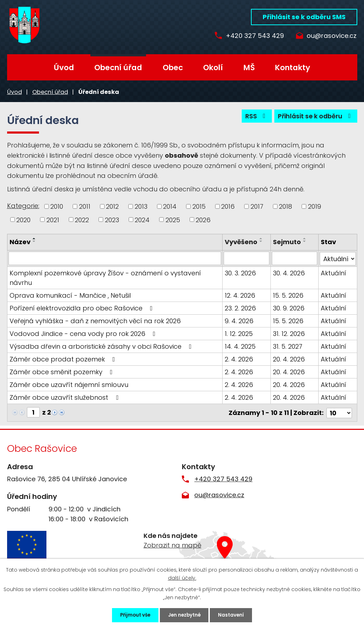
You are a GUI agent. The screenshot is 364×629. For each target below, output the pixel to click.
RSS (254, 117)
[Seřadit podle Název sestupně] (34, 241)
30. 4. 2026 (289, 273)
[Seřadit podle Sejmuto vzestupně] (305, 238)
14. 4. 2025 (240, 346)
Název (20, 242)
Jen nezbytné (185, 614)
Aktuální (334, 273)
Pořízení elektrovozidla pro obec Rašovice (83, 308)
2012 (112, 206)
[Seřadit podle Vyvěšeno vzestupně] (262, 238)
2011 (85, 206)
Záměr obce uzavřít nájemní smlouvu (69, 384)
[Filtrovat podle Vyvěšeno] (247, 258)
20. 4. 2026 (289, 359)
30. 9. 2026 (289, 308)
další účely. (182, 577)
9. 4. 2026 (239, 321)
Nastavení (237, 614)
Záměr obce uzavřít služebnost (65, 397)
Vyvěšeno (241, 242)
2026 (203, 220)
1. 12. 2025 (239, 333)
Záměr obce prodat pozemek (64, 359)
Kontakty (293, 68)
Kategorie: (23, 206)
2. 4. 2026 (239, 359)
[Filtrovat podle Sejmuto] (295, 258)
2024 (142, 220)
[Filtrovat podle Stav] (338, 258)
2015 (199, 206)
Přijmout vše (130, 614)
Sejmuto (287, 242)
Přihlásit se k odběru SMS (304, 17)
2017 (257, 206)
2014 (170, 206)
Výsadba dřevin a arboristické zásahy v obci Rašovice (102, 346)
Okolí (213, 68)
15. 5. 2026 (288, 295)
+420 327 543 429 (252, 36)
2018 (285, 206)
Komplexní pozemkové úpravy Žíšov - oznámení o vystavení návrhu (105, 277)
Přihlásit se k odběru (315, 117)
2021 (53, 220)
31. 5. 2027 (288, 346)
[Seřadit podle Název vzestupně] (34, 238)
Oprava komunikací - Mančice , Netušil (70, 295)
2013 (141, 206)
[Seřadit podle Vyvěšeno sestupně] (262, 241)
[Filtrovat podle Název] (115, 258)
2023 (112, 220)
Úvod (64, 68)
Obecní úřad (118, 68)
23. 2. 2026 (241, 308)
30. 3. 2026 (241, 273)
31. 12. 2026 (289, 333)
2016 (228, 206)
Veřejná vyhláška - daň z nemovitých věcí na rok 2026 (95, 321)
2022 (82, 220)
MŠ (249, 68)
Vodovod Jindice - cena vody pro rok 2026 (84, 333)
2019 (315, 206)
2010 (57, 206)
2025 (173, 220)
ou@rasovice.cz (332, 36)
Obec (173, 68)
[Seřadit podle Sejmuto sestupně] (305, 241)
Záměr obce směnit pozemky (63, 372)
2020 (23, 220)
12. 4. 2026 (240, 295)
